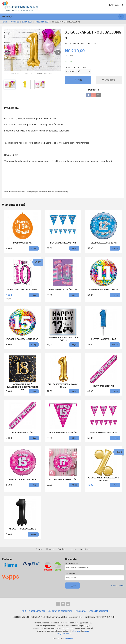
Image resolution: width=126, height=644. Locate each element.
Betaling (61, 549)
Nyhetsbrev (80, 611)
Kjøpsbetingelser (37, 611)
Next (61, 52)
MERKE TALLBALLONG (76, 67)
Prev (10, 52)
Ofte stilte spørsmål (98, 611)
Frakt (23, 611)
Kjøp (78, 80)
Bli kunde (50, 549)
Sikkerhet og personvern (60, 611)
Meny (7, 16)
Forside (5, 22)
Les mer (77, 631)
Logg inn (72, 549)
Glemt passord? (118, 586)
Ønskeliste (109, 80)
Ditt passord (70, 574)
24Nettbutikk (68, 639)
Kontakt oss (85, 549)
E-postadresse (71, 563)
